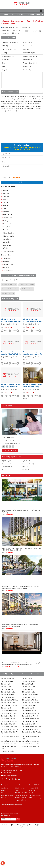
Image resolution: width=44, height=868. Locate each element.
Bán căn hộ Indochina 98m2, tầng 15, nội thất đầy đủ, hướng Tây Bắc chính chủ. (10, 386)
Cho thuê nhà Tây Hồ (8, 716)
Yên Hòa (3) (26, 470)
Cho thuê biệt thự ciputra (9, 711)
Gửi (18, 819)
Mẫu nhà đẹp (33, 825)
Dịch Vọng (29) (7, 461)
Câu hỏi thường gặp (7, 795)
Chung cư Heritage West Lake (9, 747)
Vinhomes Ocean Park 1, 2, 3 (31, 746)
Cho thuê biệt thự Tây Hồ (27, 285)
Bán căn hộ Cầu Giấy (29, 708)
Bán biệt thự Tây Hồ (29, 681)
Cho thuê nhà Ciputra (29, 711)
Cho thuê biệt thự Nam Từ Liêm (31, 738)
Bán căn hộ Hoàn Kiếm (8, 697)
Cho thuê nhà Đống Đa (29, 721)
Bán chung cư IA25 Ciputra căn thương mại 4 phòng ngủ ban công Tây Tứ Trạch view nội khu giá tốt (21, 664)
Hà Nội (15, 324)
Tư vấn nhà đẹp (34, 793)
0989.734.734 (10, 441)
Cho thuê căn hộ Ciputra (9, 713)
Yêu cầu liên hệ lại (10, 450)
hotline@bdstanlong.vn (13, 443)
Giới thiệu (21, 14)
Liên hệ (3, 798)
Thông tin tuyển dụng (36, 798)
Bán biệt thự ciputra (7, 679)
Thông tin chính (8, 14)
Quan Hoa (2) (6, 464)
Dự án (13, 674)
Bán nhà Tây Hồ (6, 684)
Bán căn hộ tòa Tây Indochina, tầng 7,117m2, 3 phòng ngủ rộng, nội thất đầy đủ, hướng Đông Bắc (11, 353)
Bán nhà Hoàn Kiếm (7, 695)
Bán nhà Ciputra (27, 679)
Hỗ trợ (3, 793)
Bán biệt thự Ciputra (27, 289)
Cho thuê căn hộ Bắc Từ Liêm (32, 732)
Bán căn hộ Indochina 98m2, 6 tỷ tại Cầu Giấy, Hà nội (32, 386)
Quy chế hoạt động (21, 793)
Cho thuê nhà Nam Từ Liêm (10, 737)
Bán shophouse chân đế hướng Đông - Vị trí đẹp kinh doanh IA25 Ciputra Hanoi (20, 626)
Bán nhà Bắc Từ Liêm (29, 697)
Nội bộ (5, 674)
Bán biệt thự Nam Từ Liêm (31, 703)
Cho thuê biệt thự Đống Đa (10, 724)
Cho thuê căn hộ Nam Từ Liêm (11, 741)
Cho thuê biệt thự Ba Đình (30, 719)
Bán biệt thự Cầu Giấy (29, 705)
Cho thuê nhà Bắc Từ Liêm (31, 729)
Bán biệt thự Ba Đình (29, 687)
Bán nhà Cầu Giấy (7, 708)
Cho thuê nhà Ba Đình (8, 719)
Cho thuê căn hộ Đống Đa (30, 724)
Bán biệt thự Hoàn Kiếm (30, 695)
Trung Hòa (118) (7, 467)
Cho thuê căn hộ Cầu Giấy (30, 744)
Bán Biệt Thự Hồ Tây (8, 293)
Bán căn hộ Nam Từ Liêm (9, 705)
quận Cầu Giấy (7, 324)
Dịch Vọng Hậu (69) (28, 464)
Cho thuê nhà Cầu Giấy (8, 744)
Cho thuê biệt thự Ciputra (9, 285)
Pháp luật (32, 791)
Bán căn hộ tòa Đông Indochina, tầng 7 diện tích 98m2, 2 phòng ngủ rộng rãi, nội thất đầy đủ (33, 320)
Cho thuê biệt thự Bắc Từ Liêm (9, 733)
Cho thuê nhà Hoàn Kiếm (9, 727)
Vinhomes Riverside (7, 751)
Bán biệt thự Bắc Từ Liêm (9, 700)
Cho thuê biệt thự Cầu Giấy (31, 741)
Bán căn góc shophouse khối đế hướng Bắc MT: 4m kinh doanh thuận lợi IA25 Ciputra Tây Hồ (21, 587)
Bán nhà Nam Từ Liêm (8, 703)
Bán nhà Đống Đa (28, 689)
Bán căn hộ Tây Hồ (28, 684)
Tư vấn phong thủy (35, 795)
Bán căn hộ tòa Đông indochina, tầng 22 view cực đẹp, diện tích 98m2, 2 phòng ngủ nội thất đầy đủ (11, 320)
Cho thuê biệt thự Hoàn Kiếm (10, 289)
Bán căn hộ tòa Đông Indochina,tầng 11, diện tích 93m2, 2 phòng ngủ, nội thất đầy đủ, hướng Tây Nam (33, 353)
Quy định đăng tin (21, 800)
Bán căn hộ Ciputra (7, 681)
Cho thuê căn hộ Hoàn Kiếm (10, 729)
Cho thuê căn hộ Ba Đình (9, 721)
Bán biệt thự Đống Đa (8, 692)
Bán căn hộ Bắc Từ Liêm (30, 700)
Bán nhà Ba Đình (6, 687)
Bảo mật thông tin (21, 798)
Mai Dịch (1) (6, 470)
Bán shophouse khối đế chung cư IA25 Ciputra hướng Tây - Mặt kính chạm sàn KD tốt (22, 549)
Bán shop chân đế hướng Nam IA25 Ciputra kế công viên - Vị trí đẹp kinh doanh (22, 511)
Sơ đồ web (5, 788)
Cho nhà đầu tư (36, 674)
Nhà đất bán (23, 674)
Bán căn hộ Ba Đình (7, 689)
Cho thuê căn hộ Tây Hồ (30, 716)
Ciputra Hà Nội (34, 788)
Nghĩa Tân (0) (26, 467)
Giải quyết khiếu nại (21, 795)
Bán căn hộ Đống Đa (28, 692)
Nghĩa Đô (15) (26, 461)
